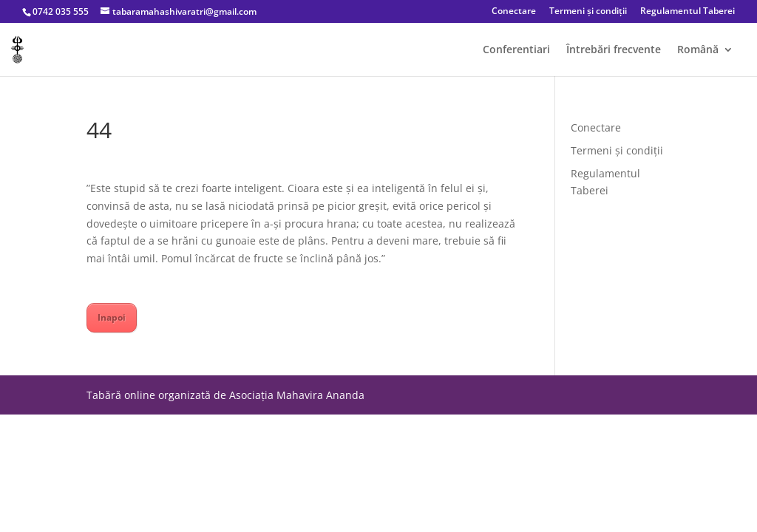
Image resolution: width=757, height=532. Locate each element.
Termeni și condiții (588, 12)
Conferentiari (516, 50)
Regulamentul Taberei (688, 12)
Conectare (514, 12)
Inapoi (112, 317)
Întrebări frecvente (614, 50)
